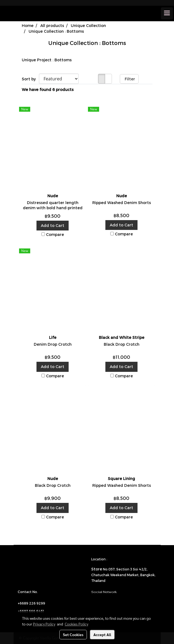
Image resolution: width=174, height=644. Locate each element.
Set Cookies (73, 634)
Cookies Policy (77, 624)
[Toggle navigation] (167, 13)
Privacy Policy (44, 624)
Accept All (102, 634)
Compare (55, 234)
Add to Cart (53, 225)
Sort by (30, 79)
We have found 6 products (48, 89)
